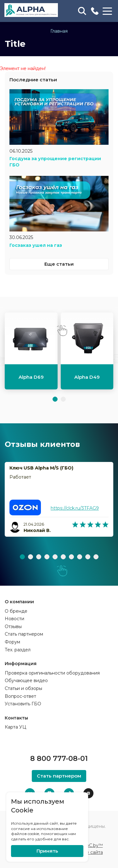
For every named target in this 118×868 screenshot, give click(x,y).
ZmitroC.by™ (88, 845)
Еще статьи (59, 264)
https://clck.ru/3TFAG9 (75, 508)
